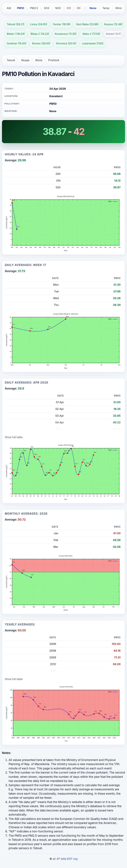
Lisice (34, 24)
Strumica (62, 43)
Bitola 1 (11, 34)
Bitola (39, 60)
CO (69, 8)
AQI (9, 8)
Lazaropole (89, 43)
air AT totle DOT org (65, 859)
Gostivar (12, 43)
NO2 (58, 8)
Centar (57, 24)
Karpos (109, 24)
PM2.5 (34, 8)
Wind (118, 8)
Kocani (110, 34)
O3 (79, 8)
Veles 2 (87, 34)
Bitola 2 (35, 34)
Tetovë (11, 24)
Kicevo (36, 43)
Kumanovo (61, 34)
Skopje (25, 60)
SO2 (47, 8)
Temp (106, 8)
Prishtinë (54, 60)
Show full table (14, 437)
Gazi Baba (82, 24)
